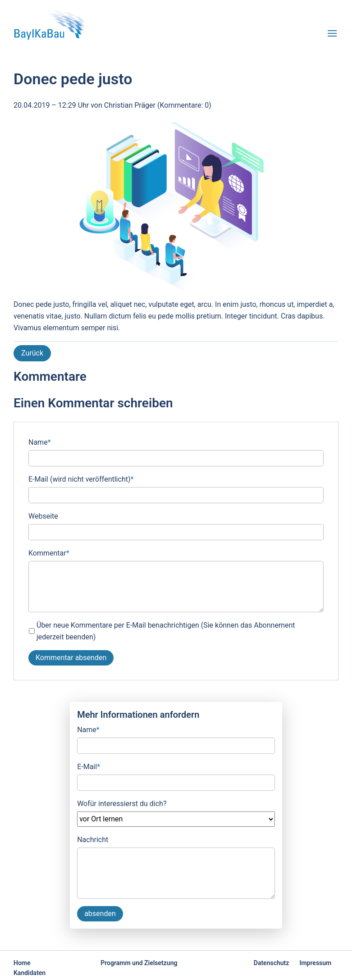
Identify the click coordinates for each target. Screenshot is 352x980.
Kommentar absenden (71, 658)
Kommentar (49, 552)
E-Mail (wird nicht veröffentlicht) (81, 479)
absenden (100, 914)
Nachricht (93, 840)
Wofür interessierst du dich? (122, 804)
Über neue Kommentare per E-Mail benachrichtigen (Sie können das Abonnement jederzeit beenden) (166, 631)
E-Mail (89, 766)
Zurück (32, 353)
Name (40, 442)
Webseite (43, 516)
